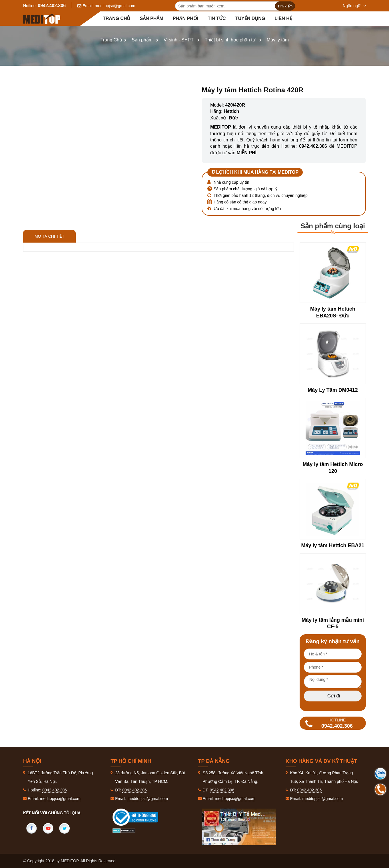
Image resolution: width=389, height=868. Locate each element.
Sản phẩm (151, 18)
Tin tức (217, 18)
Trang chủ (117, 18)
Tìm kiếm (285, 6)
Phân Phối (186, 18)
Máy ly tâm (278, 40)
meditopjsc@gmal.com (115, 6)
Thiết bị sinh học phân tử (230, 40)
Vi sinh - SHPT (179, 40)
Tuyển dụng (250, 18)
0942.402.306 (52, 6)
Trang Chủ (111, 40)
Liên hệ (283, 18)
